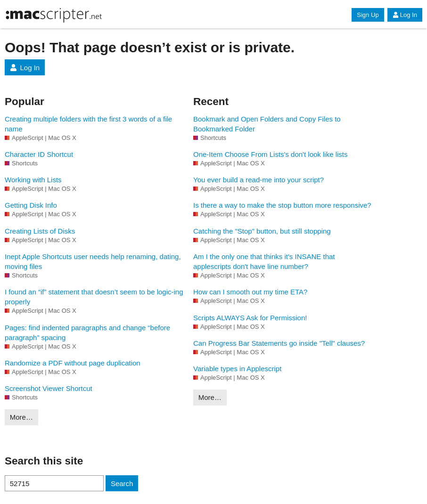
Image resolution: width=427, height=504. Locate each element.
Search (122, 484)
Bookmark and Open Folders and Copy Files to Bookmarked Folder (267, 124)
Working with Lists (33, 180)
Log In (405, 15)
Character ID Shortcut (39, 154)
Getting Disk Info (31, 205)
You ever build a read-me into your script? (259, 180)
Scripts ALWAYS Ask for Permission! (250, 318)
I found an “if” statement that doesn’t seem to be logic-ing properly (94, 297)
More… (21, 417)
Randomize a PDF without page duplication (73, 363)
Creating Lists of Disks (40, 231)
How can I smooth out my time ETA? (250, 292)
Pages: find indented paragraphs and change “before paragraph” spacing (87, 333)
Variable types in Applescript (237, 369)
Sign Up (368, 15)
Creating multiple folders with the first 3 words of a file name (88, 124)
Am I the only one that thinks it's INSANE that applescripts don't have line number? (264, 261)
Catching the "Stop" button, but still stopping (262, 231)
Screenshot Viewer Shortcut (49, 388)
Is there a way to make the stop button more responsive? (282, 205)
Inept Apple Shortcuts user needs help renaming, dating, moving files (93, 261)
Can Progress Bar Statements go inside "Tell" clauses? (279, 343)
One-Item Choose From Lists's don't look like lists (271, 154)
